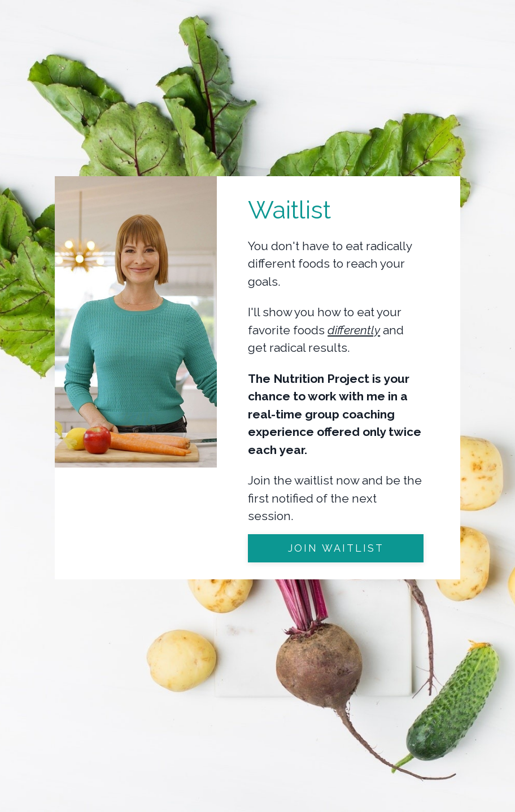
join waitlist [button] (336, 548)
